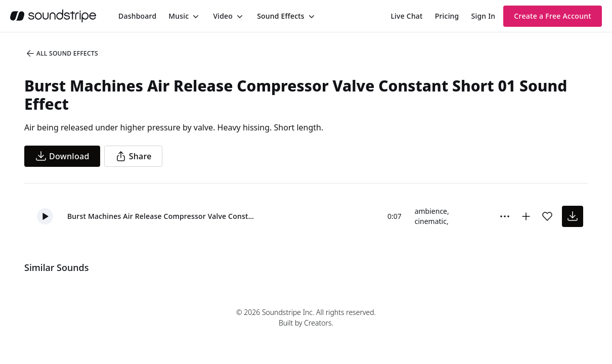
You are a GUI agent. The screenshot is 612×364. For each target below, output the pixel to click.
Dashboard (137, 16)
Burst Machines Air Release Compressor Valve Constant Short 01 (162, 216)
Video (223, 16)
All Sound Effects (62, 54)
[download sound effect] (573, 216)
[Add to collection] (526, 216)
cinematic (431, 221)
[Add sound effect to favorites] (547, 216)
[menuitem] (137, 16)
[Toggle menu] (195, 16)
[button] (45, 216)
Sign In (484, 16)
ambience (431, 211)
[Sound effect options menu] (505, 216)
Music (179, 16)
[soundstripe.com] (53, 16)
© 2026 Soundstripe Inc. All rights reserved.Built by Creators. (306, 317)
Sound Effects (281, 16)
